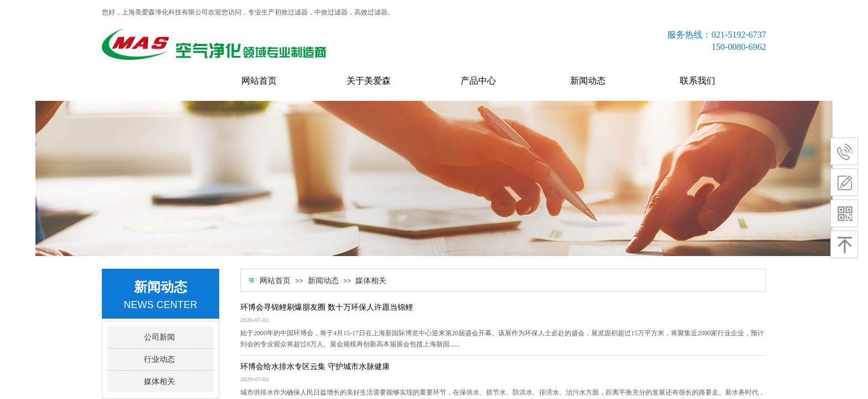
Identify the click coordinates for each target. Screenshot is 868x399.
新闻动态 (588, 81)
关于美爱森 (369, 81)
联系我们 (697, 81)
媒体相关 (371, 281)
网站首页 (259, 81)
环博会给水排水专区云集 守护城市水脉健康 (315, 367)
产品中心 (478, 81)
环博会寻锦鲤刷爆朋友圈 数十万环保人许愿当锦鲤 (327, 307)
